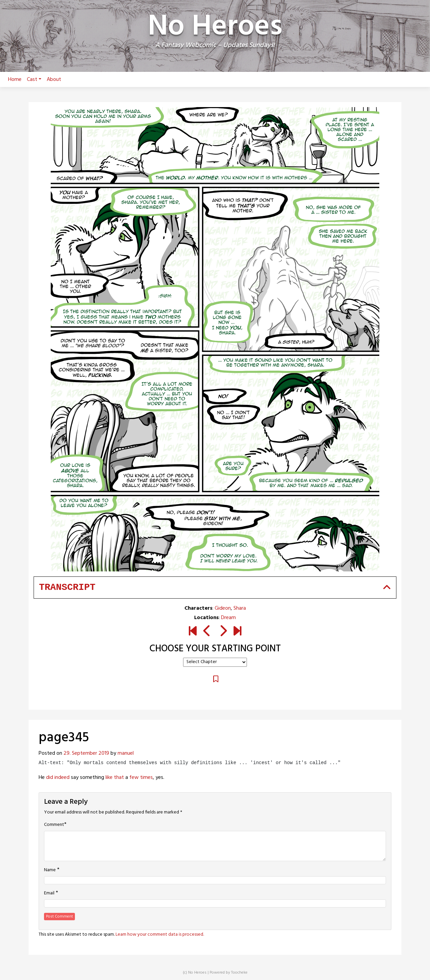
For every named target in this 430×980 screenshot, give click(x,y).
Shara (240, 608)
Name (50, 870)
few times (141, 778)
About (54, 80)
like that (115, 778)
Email (49, 893)
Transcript (67, 587)
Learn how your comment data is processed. (160, 935)
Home (15, 80)
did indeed (58, 778)
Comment (54, 825)
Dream (228, 618)
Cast (34, 80)
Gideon (223, 608)
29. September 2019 (86, 753)
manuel (126, 753)
